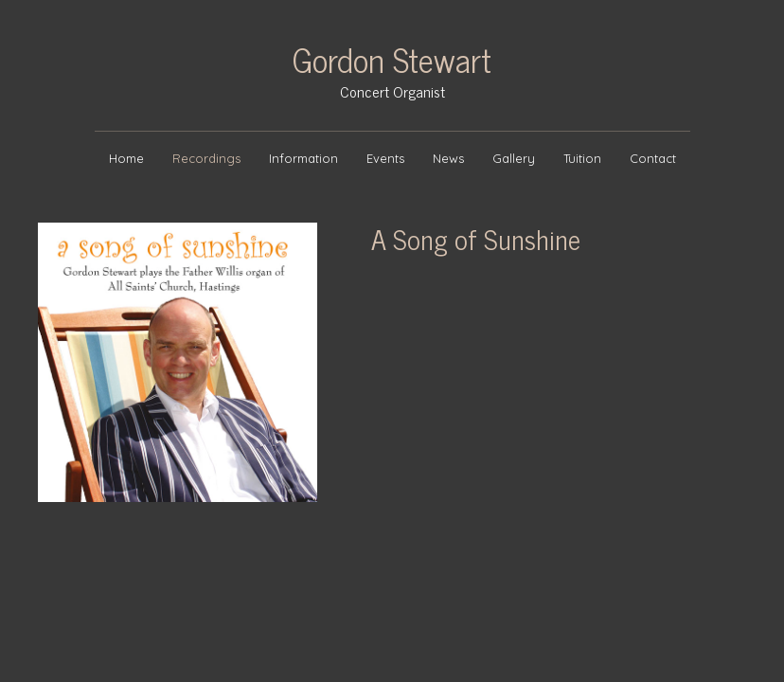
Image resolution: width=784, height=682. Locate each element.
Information (303, 158)
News (448, 158)
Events (385, 158)
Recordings (206, 158)
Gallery (514, 158)
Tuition (582, 158)
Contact (653, 158)
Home (126, 158)
